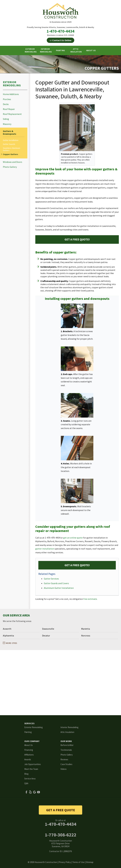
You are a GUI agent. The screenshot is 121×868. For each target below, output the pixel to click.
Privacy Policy (65, 862)
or (60, 40)
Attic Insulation (67, 732)
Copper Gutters (10, 154)
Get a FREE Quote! (77, 239)
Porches (7, 99)
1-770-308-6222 (61, 835)
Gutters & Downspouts (10, 133)
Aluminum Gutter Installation (59, 588)
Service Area (30, 779)
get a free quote (61, 810)
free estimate (90, 599)
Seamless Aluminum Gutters (12, 149)
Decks (6, 104)
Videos (64, 769)
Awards (28, 759)
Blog (26, 774)
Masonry (7, 124)
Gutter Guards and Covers (56, 583)
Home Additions (11, 94)
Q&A (26, 783)
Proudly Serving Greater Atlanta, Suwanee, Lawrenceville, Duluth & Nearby (60, 27)
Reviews (64, 759)
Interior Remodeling (69, 727)
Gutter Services (51, 579)
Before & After (67, 745)
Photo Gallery (10, 167)
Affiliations (29, 755)
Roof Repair (9, 109)
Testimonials (66, 750)
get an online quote (73, 538)
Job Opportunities (33, 764)
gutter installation (45, 549)
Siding (6, 119)
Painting (28, 732)
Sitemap (90, 862)
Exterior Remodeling (12, 84)
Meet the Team (31, 769)
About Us (29, 745)
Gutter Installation (11, 140)
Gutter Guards (9, 144)
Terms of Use (78, 862)
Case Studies (66, 764)
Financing (29, 750)
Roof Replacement (12, 114)
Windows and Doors (13, 162)
